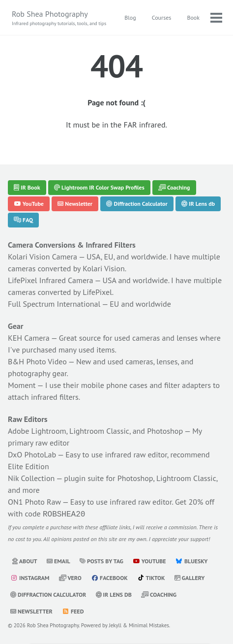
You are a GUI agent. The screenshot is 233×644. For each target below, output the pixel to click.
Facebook (109, 577)
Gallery (190, 577)
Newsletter (75, 204)
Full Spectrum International (54, 304)
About (25, 560)
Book (193, 17)
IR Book (27, 187)
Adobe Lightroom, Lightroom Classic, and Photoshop (95, 431)
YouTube (29, 204)
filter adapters (188, 385)
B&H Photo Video (37, 361)
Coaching (174, 187)
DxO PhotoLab (32, 454)
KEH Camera (29, 338)
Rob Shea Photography (59, 18)
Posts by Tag (102, 560)
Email (58, 560)
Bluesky (192, 560)
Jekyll (116, 624)
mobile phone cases (114, 385)
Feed (73, 610)
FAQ (23, 220)
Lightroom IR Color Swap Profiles (99, 187)
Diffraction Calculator (137, 204)
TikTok (151, 577)
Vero (70, 577)
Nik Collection (31, 478)
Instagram (30, 577)
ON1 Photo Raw (34, 502)
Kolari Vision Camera (43, 257)
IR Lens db (198, 204)
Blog (130, 17)
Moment (22, 385)
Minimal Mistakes (149, 624)
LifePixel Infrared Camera (50, 280)
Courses (162, 17)
